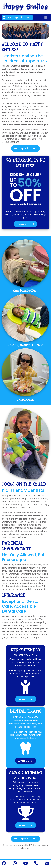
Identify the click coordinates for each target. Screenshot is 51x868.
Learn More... (26, 699)
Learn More (25, 224)
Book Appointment (17, 17)
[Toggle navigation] (46, 17)
